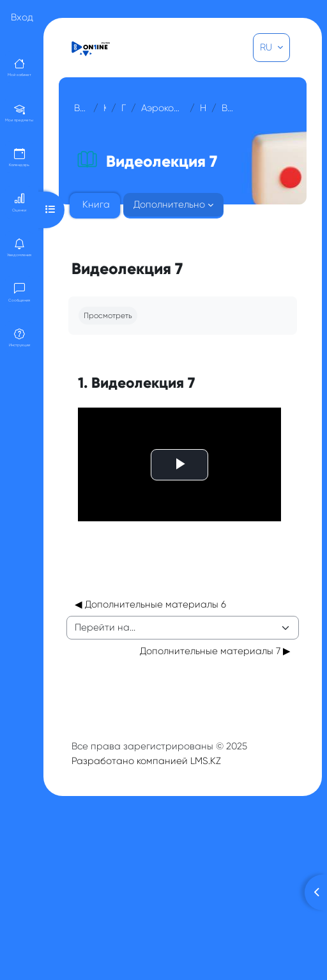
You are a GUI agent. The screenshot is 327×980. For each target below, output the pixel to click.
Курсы (105, 108)
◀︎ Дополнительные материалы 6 (150, 592)
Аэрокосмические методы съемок (163, 108)
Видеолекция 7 (229, 108)
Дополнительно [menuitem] (169, 204)
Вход (22, 17)
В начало (81, 108)
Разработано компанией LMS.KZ (146, 748)
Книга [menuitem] (96, 204)
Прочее (124, 108)
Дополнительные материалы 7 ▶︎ (215, 638)
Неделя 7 (203, 108)
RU (267, 47)
